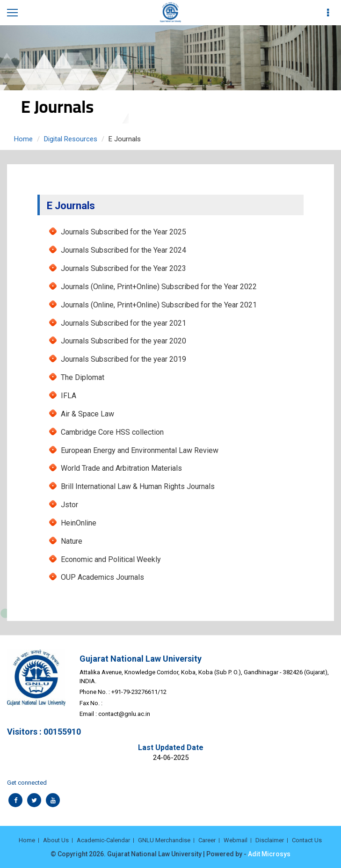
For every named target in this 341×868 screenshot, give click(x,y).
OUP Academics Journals (102, 577)
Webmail (236, 840)
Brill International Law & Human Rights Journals (138, 486)
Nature (72, 541)
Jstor (69, 505)
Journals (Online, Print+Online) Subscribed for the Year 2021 (159, 305)
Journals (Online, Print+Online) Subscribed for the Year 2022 (159, 287)
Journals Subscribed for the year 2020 (123, 341)
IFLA (69, 396)
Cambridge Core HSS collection (112, 432)
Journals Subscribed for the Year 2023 (123, 268)
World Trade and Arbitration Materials (121, 468)
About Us (56, 840)
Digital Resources (71, 139)
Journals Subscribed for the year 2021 (123, 323)
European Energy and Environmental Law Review (140, 450)
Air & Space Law (87, 414)
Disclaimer (270, 840)
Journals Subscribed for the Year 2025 (123, 232)
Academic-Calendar (103, 840)
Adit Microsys (269, 854)
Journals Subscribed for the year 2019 (123, 359)
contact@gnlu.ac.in (124, 714)
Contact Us (307, 840)
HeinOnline (79, 523)
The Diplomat (83, 377)
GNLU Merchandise (164, 840)
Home (23, 139)
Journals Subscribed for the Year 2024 (123, 250)
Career (207, 840)
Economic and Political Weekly (111, 559)
